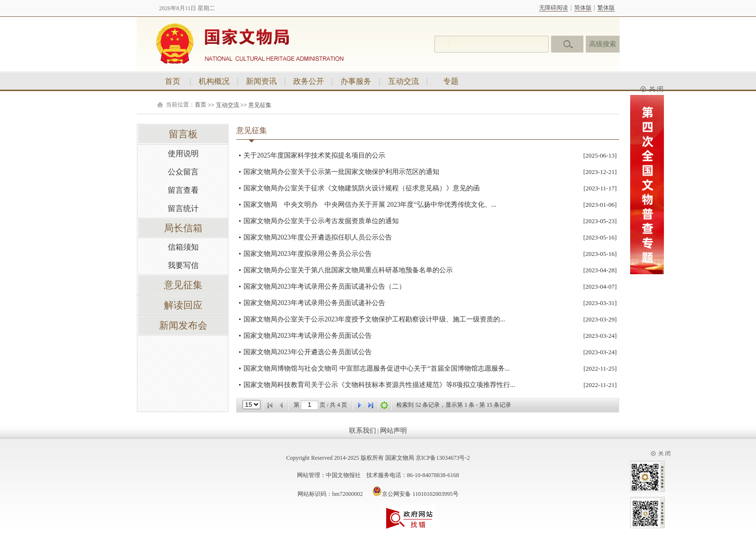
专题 (451, 81)
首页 (173, 81)
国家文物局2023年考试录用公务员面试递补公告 (314, 303)
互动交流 (404, 81)
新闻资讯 (261, 81)
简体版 (583, 8)
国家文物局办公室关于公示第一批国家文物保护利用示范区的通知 (341, 172)
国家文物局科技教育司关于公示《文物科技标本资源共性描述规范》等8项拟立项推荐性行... (379, 385)
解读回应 (183, 305)
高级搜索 (603, 44)
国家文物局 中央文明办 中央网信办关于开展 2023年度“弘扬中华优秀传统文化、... (370, 205)
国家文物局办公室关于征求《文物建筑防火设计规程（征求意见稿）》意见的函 (362, 188)
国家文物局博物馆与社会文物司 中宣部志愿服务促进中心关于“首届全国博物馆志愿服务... (377, 368)
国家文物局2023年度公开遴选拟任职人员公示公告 (318, 237)
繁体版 (606, 8)
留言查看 (183, 190)
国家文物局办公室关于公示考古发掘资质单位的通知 (321, 221)
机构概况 (214, 81)
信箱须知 (183, 247)
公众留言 (183, 172)
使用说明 (183, 153)
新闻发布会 (183, 325)
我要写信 (183, 265)
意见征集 (260, 105)
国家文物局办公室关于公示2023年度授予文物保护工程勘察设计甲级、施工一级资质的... (374, 319)
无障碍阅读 (553, 8)
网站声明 (393, 431)
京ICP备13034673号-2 (443, 458)
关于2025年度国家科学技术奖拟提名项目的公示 (314, 155)
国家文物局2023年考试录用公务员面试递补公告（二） (324, 286)
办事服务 (356, 81)
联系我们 (363, 431)
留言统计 (183, 208)
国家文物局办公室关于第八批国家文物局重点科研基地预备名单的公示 (348, 270)
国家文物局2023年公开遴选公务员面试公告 (308, 352)
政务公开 (309, 81)
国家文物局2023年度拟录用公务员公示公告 (308, 254)
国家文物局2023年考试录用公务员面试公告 (308, 336)
